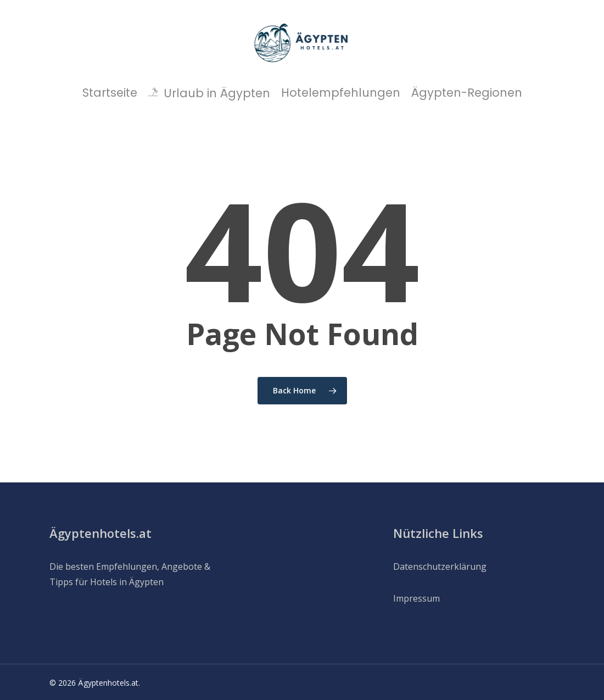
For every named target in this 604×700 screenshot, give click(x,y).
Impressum (416, 598)
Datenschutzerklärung (440, 566)
